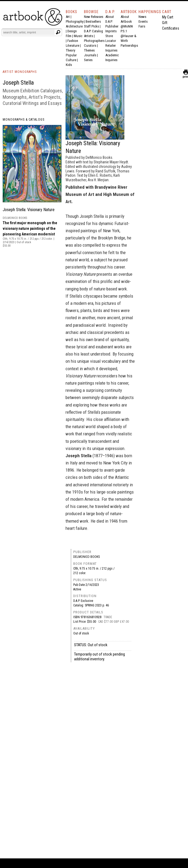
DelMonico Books (87, 557)
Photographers (94, 41)
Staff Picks (91, 26)
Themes (89, 50)
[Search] (29, 32)
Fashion (73, 41)
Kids (69, 65)
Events (143, 21)
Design (72, 31)
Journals (90, 55)
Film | (70, 36)
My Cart (168, 17)
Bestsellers (93, 21)
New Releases (94, 17)
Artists (89, 36)
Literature (72, 46)
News (142, 17)
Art (68, 17)
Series (88, 60)
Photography (75, 21)
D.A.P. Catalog (93, 31)
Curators (90, 46)
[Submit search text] (58, 32)
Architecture (74, 26)
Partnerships (129, 46)
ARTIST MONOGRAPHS (20, 72)
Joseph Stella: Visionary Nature (29, 210)
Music (78, 36)
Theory (70, 50)
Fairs (142, 26)
